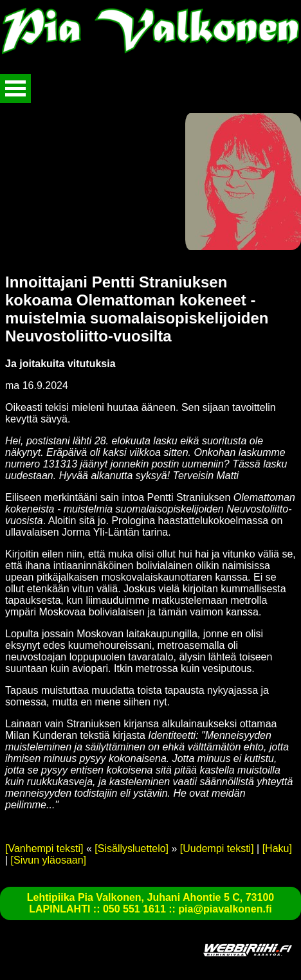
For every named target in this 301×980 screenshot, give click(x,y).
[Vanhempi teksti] (44, 848)
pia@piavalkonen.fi (225, 909)
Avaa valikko (15, 88)
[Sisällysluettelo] (132, 848)
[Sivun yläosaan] (49, 860)
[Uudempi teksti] (217, 848)
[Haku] (277, 848)
